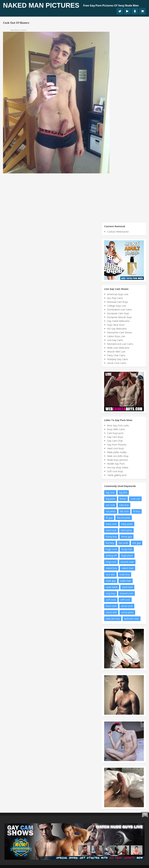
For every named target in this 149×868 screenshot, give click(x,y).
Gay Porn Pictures (117, 445)
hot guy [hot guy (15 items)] (137, 543)
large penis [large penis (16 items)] (127, 555)
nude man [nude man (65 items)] (126, 581)
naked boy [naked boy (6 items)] (111, 568)
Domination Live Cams (119, 310)
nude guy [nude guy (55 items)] (111, 581)
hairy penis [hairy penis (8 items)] (127, 524)
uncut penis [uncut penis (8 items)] (127, 612)
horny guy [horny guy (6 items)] (126, 537)
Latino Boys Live (116, 336)
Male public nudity (117, 452)
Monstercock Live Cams (120, 344)
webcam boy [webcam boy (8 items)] (113, 619)
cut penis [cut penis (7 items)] (111, 511)
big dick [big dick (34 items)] (123, 492)
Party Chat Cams (116, 355)
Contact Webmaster (118, 232)
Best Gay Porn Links (118, 425)
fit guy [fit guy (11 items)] (109, 518)
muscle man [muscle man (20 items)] (127, 562)
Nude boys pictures (118, 460)
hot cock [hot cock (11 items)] (123, 543)
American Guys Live (118, 294)
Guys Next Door (116, 325)
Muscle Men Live (116, 352)
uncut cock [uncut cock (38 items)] (127, 606)
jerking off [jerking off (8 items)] (111, 555)
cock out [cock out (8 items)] (135, 499)
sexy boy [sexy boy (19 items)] (111, 593)
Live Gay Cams (115, 340)
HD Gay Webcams (117, 329)
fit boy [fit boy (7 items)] (137, 511)
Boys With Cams (116, 429)
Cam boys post (115, 433)
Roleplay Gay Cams (118, 359)
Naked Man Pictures (41, 5)
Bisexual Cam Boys (118, 302)
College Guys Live (117, 306)
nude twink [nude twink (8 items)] (112, 587)
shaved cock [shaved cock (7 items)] (126, 593)
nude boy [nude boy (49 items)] (124, 574)
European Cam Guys (118, 313)
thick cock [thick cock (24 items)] (111, 606)
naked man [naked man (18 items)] (127, 568)
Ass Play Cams (115, 298)
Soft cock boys (115, 471)
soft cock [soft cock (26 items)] (111, 600)
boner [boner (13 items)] (123, 499)
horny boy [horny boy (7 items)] (111, 537)
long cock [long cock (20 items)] (111, 562)
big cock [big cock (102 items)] (110, 492)
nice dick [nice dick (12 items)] (110, 574)
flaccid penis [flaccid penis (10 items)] (124, 518)
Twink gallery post (117, 475)
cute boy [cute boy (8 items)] (124, 505)
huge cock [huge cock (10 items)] (111, 549)
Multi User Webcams (118, 348)
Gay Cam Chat (115, 441)
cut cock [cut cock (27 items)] (110, 505)
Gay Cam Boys (115, 437)
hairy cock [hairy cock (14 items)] (111, 524)
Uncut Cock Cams (117, 363)
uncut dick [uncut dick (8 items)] (111, 612)
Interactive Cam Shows (120, 332)
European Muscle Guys (119, 317)
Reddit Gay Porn (116, 464)
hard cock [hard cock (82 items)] (111, 530)
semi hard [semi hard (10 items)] (127, 587)
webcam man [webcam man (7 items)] (131, 619)
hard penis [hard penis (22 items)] (126, 530)
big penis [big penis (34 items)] (111, 499)
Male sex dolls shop (118, 456)
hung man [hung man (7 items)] (127, 549)
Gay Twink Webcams (118, 321)
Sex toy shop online (118, 467)
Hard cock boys (115, 448)
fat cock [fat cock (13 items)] (124, 511)
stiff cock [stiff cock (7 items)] (125, 600)
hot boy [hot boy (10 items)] (110, 543)
